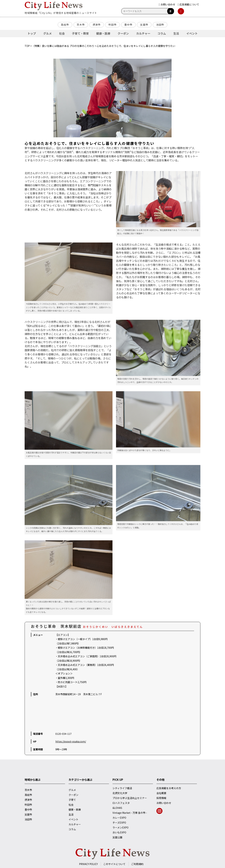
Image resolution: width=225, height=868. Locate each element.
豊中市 (128, 25)
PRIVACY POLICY (88, 864)
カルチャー (143, 33)
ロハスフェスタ (121, 803)
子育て (72, 800)
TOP (27, 46)
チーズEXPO (119, 823)
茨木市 (81, 25)
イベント (192, 33)
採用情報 (161, 798)
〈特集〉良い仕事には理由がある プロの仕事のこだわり (63, 46)
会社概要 (161, 793)
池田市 (160, 25)
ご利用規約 (137, 864)
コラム (162, 33)
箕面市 (144, 25)
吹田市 (112, 25)
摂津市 (97, 25)
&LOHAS (117, 808)
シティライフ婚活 (122, 788)
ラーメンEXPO (120, 827)
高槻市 (65, 25)
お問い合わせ (164, 803)
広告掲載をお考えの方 (169, 788)
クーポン (123, 33)
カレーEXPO (119, 818)
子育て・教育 (80, 33)
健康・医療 (103, 33)
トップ (32, 33)
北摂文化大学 (120, 793)
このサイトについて (114, 864)
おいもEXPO (119, 832)
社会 (62, 33)
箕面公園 (117, 837)
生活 (176, 33)
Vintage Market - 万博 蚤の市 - (130, 813)
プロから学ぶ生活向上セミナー (130, 798)
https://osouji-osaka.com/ (71, 741)
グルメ (47, 33)
